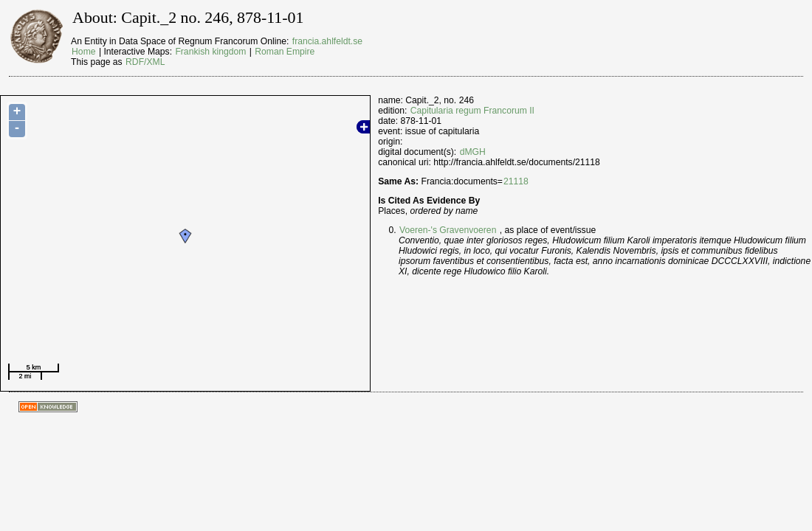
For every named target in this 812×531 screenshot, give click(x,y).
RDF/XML (145, 62)
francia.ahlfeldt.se (327, 41)
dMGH (473, 152)
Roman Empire (285, 52)
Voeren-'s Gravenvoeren (448, 230)
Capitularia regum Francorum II (472, 111)
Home (83, 52)
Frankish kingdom (210, 52)
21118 (516, 181)
